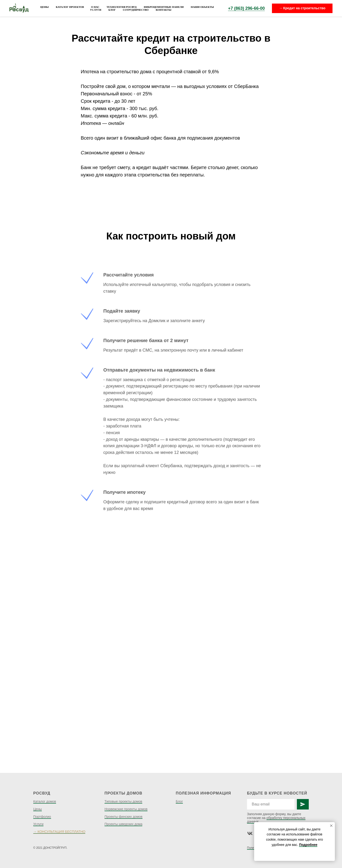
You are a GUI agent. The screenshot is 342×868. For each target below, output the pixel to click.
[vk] (250, 833)
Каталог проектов (70, 7)
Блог (112, 10)
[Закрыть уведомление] (331, 826)
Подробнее (308, 845)
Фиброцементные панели (164, 7)
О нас (95, 7)
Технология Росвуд (121, 7)
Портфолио (42, 817)
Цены (45, 7)
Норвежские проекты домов (126, 809)
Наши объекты (202, 7)
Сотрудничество (136, 10)
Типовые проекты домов (123, 801)
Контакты (164, 10)
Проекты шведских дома (123, 824)
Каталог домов (45, 801)
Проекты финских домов (123, 817)
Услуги (96, 10)
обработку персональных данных (276, 820)
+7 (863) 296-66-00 (246, 8)
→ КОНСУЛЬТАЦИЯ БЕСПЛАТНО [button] (59, 832)
